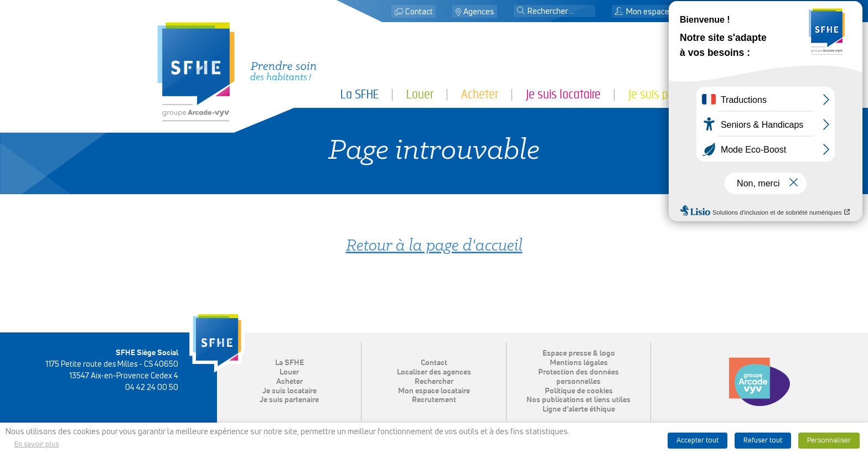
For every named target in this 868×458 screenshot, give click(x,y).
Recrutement (434, 400)
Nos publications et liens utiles (578, 400)
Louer (420, 94)
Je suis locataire (563, 94)
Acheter (480, 94)
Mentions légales (579, 363)
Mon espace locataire (658, 12)
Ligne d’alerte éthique (579, 409)
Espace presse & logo (579, 353)
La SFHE (360, 94)
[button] (521, 12)
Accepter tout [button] (697, 441)
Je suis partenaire (670, 94)
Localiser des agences (434, 372)
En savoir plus (37, 444)
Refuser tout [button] (763, 441)
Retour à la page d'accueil (434, 246)
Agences (479, 12)
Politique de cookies (579, 391)
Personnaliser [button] (829, 441)
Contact (419, 12)
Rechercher (434, 382)
